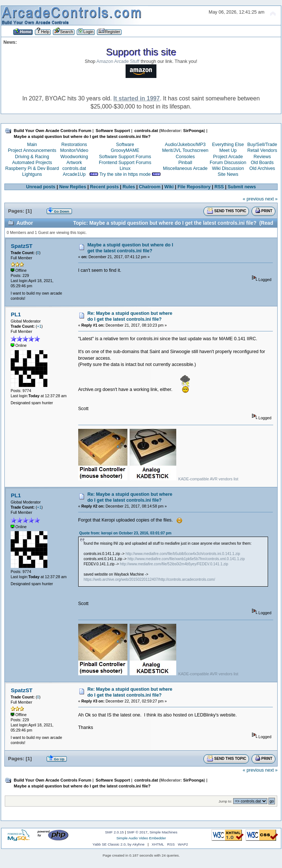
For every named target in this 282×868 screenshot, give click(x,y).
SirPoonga (194, 131)
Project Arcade (228, 157)
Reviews (262, 157)
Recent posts (104, 187)
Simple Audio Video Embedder (141, 838)
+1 (39, 326)
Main (32, 145)
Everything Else (228, 145)
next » (271, 199)
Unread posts (41, 187)
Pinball (185, 163)
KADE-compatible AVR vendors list (208, 479)
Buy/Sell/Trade (262, 145)
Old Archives (262, 168)
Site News (228, 174)
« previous (253, 199)
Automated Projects (32, 163)
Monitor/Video (74, 150)
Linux (125, 168)
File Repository (194, 187)
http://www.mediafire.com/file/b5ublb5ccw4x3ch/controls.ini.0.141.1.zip (183, 554)
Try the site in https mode (125, 174)
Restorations (74, 145)
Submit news (242, 187)
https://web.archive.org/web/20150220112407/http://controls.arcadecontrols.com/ (149, 579)
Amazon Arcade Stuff (118, 61)
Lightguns (32, 174)
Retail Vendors (262, 150)
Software (125, 145)
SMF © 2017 (137, 832)
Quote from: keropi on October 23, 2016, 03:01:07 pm (125, 533)
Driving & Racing (32, 157)
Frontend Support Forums (125, 163)
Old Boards (262, 163)
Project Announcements (32, 150)
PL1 (16, 314)
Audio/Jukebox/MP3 (185, 145)
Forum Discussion (228, 163)
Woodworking (74, 157)
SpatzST (21, 246)
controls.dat (74, 168)
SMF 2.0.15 (115, 832)
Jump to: (225, 801)
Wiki (169, 187)
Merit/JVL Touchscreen (185, 150)
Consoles (185, 157)
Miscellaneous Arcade (185, 168)
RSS (219, 187)
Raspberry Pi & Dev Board (32, 168)
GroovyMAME (125, 150)
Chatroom (150, 187)
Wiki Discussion (228, 168)
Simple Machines (163, 832)
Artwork (74, 163)
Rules (129, 187)
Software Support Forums (125, 157)
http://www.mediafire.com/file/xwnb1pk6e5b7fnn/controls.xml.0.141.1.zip (186, 559)
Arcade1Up (74, 174)
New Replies (73, 187)
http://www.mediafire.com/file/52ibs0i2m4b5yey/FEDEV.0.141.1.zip (174, 564)
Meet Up (228, 150)
